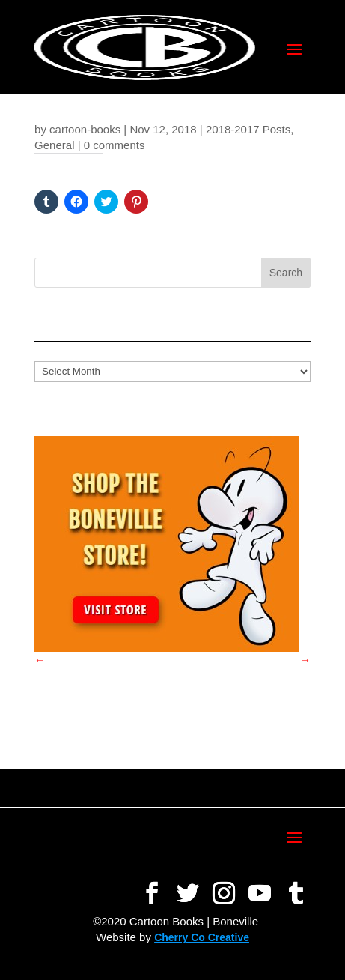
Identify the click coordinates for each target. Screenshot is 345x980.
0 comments (115, 145)
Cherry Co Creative (202, 937)
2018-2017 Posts (248, 129)
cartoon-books (85, 129)
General (54, 145)
